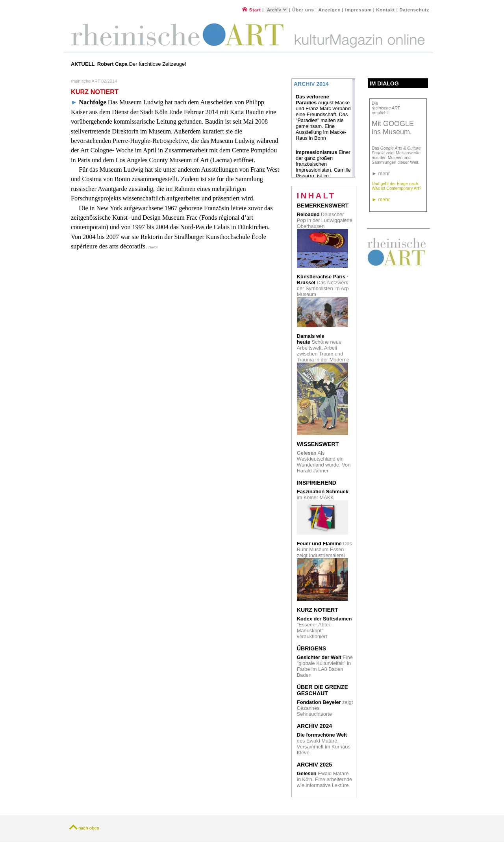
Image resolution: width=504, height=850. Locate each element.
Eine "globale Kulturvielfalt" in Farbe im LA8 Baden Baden (325, 666)
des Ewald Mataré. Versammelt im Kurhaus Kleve (324, 744)
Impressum (359, 10)
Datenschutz (414, 10)
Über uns (303, 10)
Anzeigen (330, 10)
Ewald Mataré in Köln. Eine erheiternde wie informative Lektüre (324, 779)
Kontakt (385, 10)
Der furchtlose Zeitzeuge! (143, 64)
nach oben (89, 828)
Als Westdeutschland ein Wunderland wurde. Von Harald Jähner (324, 462)
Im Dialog (384, 83)
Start (251, 10)
